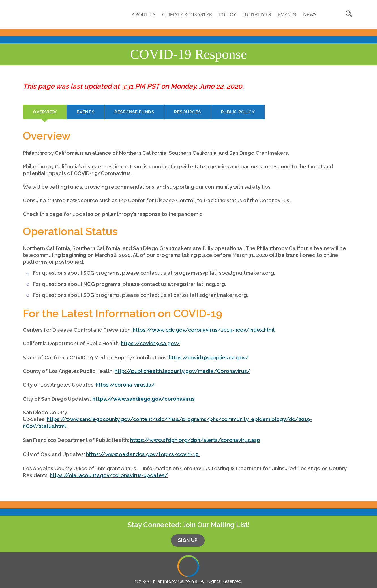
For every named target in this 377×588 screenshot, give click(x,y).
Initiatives (257, 15)
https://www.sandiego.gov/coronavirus (143, 399)
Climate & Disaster (187, 15)
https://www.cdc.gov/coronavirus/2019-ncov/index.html (204, 330)
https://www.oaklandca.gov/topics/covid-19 (142, 454)
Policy (228, 15)
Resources (188, 112)
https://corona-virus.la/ (125, 385)
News (310, 15)
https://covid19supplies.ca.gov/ (209, 358)
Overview (50, 114)
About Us (143, 15)
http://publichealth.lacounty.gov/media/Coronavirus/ (182, 371)
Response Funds (134, 112)
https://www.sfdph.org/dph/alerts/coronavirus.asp (195, 440)
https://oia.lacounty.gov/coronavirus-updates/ (109, 475)
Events (287, 15)
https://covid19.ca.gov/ (150, 343)
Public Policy (238, 112)
